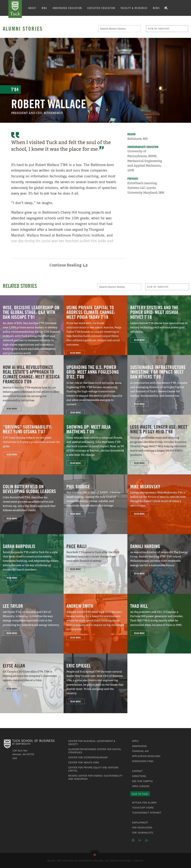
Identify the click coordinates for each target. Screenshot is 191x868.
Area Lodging (141, 786)
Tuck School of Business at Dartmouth (15, 9)
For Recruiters (142, 828)
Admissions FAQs (143, 761)
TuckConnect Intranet (147, 813)
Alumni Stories (23, 29)
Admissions (139, 746)
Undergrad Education (67, 8)
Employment (140, 822)
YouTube (146, 840)
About (32, 8)
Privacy (139, 861)
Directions (139, 776)
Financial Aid (140, 751)
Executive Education (101, 8)
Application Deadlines (146, 756)
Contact (137, 771)
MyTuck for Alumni (144, 803)
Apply (135, 741)
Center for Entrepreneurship (88, 757)
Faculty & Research (134, 8)
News (156, 8)
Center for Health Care (84, 762)
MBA (44, 8)
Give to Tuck (140, 794)
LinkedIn (140, 840)
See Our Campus (142, 781)
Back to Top (95, 854)
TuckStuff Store (143, 808)
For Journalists (143, 833)
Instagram (133, 840)
